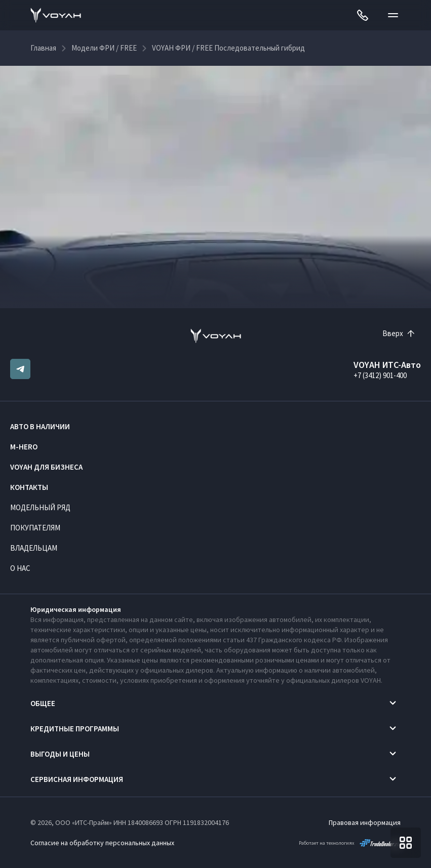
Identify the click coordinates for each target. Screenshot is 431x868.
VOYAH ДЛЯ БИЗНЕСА (46, 467)
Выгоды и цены (60, 754)
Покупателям (35, 528)
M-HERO (24, 447)
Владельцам (34, 548)
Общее (43, 703)
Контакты (29, 487)
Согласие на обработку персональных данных (102, 843)
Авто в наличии (40, 426)
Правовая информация (365, 822)
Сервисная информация (77, 779)
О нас (20, 568)
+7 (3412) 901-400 (380, 375)
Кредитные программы (75, 729)
